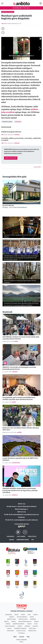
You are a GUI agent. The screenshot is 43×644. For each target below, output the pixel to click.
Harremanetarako (23, 540)
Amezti (35, 615)
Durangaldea (16, 463)
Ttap (28, 637)
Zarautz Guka (21, 631)
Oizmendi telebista (20, 628)
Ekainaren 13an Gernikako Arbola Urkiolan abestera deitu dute (21, 429)
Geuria (36, 622)
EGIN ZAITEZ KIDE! (11, 158)
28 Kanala (22, 633)
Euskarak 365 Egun (8, 12)
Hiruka (20, 626)
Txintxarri (10, 631)
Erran (14, 622)
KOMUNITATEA (21, 8)
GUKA (5, 24)
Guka (36, 624)
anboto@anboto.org (20, 515)
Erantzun (37, 167)
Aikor (16, 615)
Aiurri (23, 615)
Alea (29, 615)
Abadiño (19, 432)
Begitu (7, 622)
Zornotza (15, 372)
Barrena (33, 619)
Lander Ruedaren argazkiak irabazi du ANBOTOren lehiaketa (20, 459)
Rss (33, 540)
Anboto (12, 617)
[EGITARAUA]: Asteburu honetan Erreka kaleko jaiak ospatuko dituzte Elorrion (21, 338)
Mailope (35, 626)
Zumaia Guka (32, 631)
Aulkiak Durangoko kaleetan (11, 132)
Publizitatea (32, 537)
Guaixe (29, 624)
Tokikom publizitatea (21, 640)
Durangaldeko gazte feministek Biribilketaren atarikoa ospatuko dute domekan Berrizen (19, 398)
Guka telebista (10, 626)
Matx (15, 637)
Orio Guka (32, 628)
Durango (18, 122)
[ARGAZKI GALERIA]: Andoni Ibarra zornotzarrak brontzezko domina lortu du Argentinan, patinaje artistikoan (20, 490)
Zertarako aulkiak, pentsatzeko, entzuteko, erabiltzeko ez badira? (21, 139)
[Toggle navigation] (2, 3)
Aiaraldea (9, 615)
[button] (5, 201)
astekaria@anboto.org (21, 520)
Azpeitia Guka (11, 619)
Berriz (14, 402)
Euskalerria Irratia (25, 622)
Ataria (32, 617)
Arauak (12, 540)
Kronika (27, 626)
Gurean (22, 637)
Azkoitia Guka (23, 619)
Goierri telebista (19, 624)
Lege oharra (21, 537)
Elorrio (16, 341)
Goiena (8, 624)
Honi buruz (10, 537)
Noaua (9, 628)
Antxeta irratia (22, 617)
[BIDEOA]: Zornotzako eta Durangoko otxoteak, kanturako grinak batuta (19, 368)
